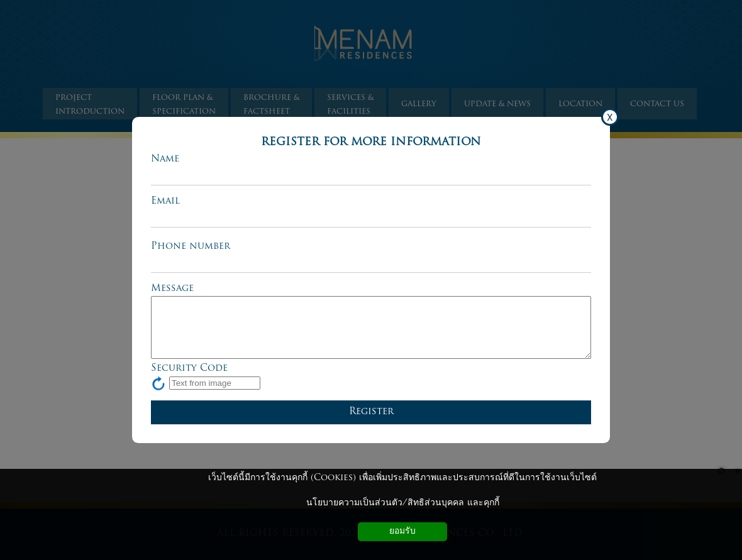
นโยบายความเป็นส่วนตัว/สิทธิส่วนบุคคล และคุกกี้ (403, 503)
